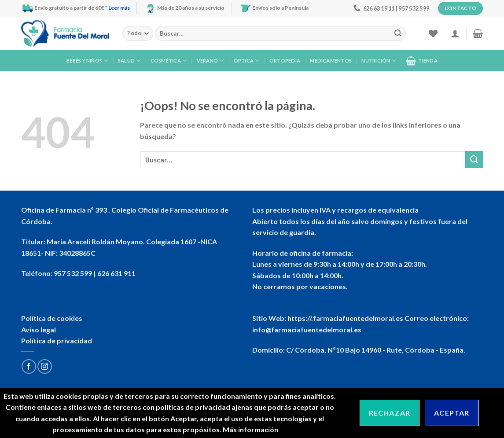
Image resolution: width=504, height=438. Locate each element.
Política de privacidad (57, 340)
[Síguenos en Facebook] (29, 366)
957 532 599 (73, 273)
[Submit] (398, 33)
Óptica (247, 61)
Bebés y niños (87, 61)
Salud (129, 61)
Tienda (422, 61)
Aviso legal (39, 329)
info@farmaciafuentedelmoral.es (307, 329)
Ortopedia (285, 61)
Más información (250, 429)
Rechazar (390, 413)
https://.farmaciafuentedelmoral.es (345, 318)
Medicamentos (331, 61)
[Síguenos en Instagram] (45, 366)
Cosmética (169, 61)
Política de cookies (52, 318)
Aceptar (452, 413)
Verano (210, 61)
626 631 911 (116, 273)
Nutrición (379, 61)
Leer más (119, 8)
